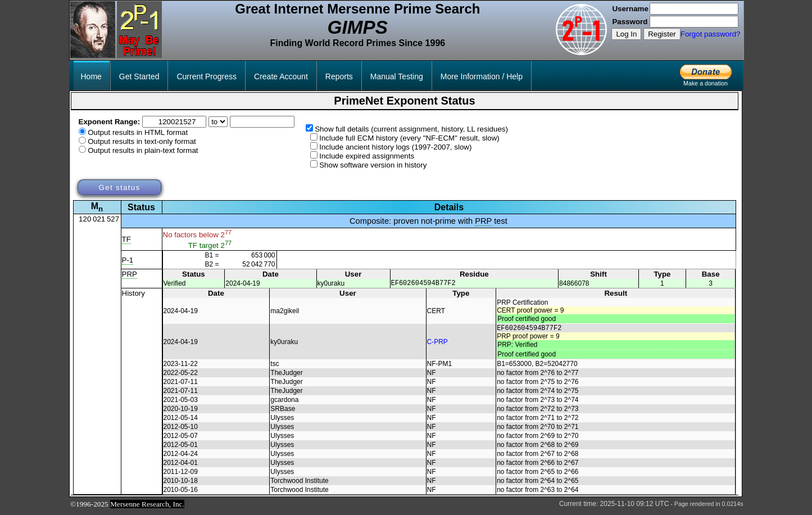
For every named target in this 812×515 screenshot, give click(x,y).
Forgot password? (711, 34)
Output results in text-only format (142, 141)
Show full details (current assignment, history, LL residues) (411, 129)
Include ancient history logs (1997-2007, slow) (395, 147)
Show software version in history (373, 165)
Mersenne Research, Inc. (147, 507)
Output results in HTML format (138, 132)
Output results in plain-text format (143, 150)
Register (662, 34)
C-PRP (437, 344)
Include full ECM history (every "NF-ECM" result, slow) (409, 138)
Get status (119, 188)
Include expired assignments (367, 156)
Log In (626, 34)
